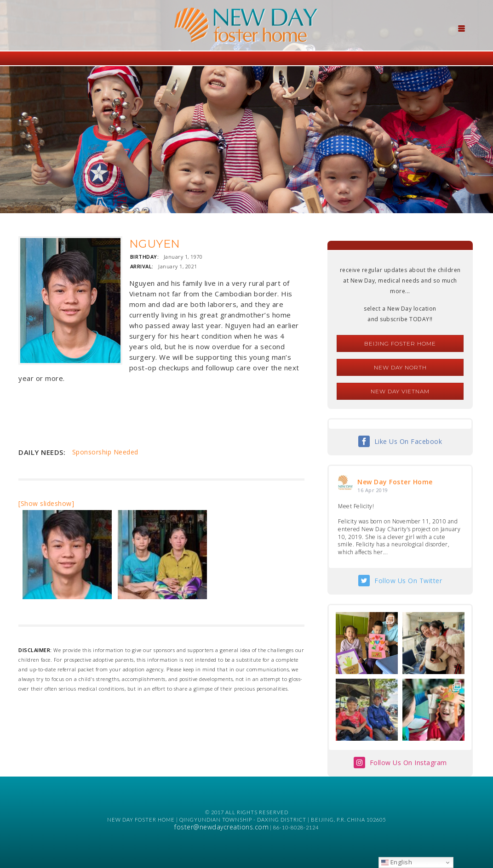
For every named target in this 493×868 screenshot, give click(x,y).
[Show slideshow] (46, 503)
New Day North (400, 367)
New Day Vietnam (400, 391)
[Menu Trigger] (461, 28)
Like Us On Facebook (408, 441)
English (397, 862)
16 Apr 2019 (373, 490)
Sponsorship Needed (105, 452)
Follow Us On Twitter (408, 581)
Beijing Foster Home (400, 343)
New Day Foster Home (395, 482)
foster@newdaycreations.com (221, 827)
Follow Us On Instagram (408, 763)
